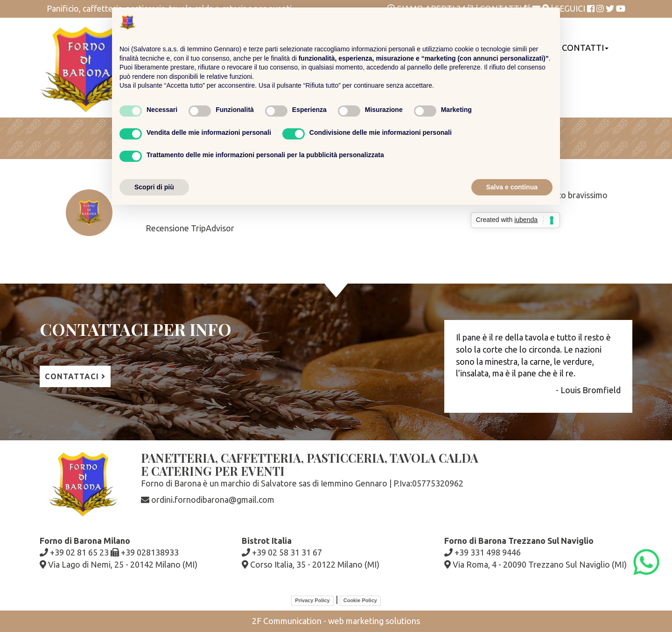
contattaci (75, 376)
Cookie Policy (360, 600)
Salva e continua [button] (512, 187)
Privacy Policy (312, 600)
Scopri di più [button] (154, 187)
